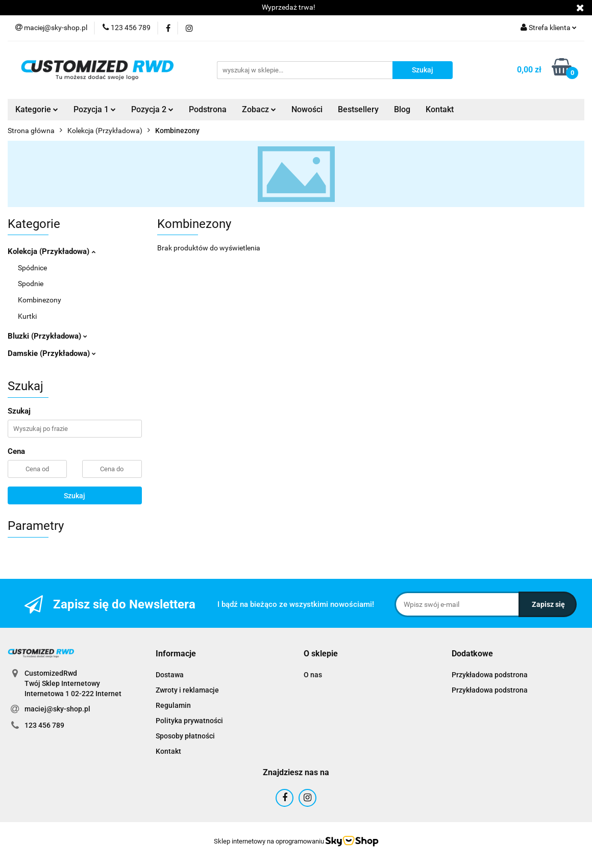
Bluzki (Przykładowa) (47, 336)
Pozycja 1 (95, 109)
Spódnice (32, 268)
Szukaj (75, 496)
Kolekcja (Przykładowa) (52, 251)
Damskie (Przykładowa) (52, 353)
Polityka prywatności (189, 721)
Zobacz (259, 109)
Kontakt (440, 109)
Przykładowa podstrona (490, 675)
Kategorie (37, 109)
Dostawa (170, 675)
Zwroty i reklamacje (187, 690)
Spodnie (31, 284)
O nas (313, 675)
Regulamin (173, 705)
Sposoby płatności (185, 736)
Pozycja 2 (152, 109)
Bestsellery (358, 109)
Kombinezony (40, 300)
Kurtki (27, 316)
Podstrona (208, 109)
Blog (402, 109)
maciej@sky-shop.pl (57, 709)
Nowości (307, 109)
